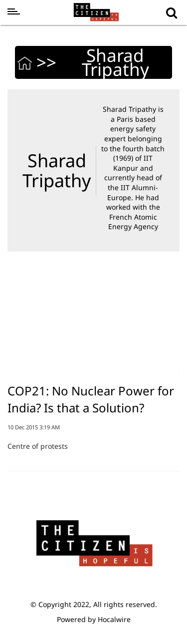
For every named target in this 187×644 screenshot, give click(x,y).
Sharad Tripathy (57, 170)
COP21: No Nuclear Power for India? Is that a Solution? (91, 399)
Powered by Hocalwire (94, 619)
